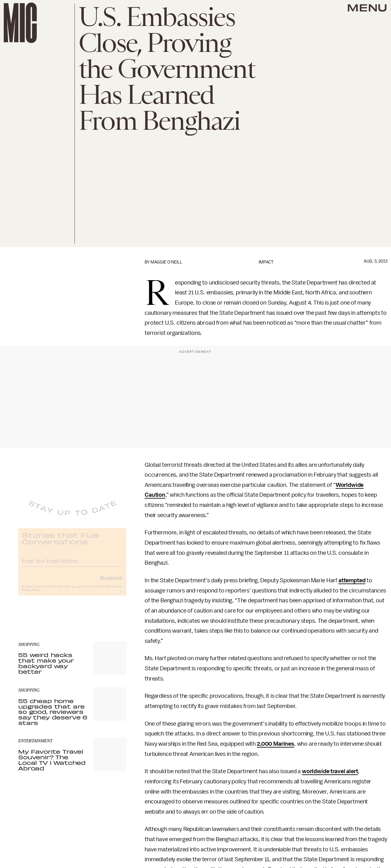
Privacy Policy (31, 595)
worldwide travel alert (330, 771)
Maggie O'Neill (166, 262)
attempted (352, 580)
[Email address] (72, 565)
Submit (111, 582)
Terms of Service (105, 591)
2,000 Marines (276, 744)
